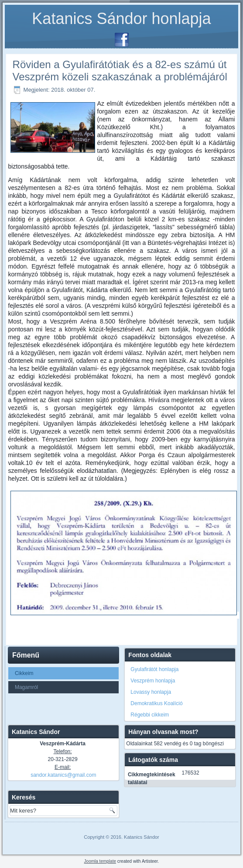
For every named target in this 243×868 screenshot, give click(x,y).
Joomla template (100, 861)
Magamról (26, 687)
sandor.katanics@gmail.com (63, 775)
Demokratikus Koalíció (156, 703)
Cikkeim (24, 673)
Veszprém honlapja (153, 681)
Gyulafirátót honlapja (154, 669)
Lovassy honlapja (151, 692)
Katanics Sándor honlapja (121, 19)
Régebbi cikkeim (150, 715)
